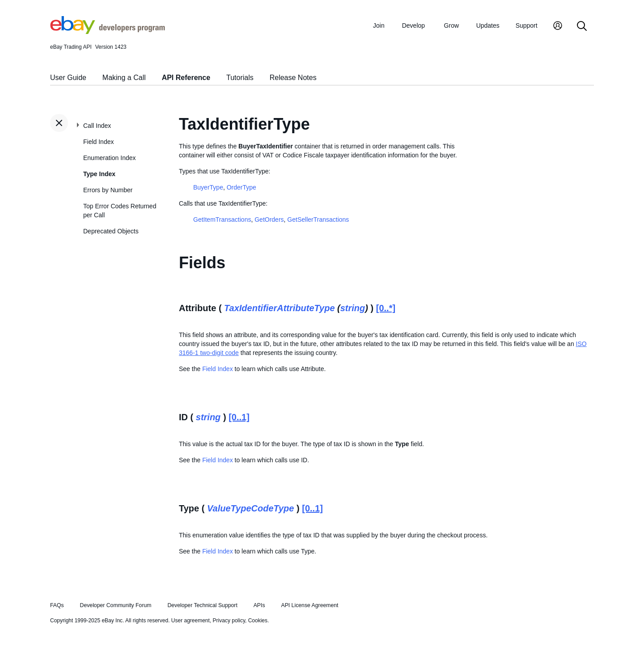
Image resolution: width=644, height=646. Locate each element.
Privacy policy (229, 621)
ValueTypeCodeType (251, 508)
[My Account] (558, 27)
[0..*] (386, 308)
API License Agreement (309, 605)
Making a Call (124, 78)
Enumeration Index (110, 158)
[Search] (582, 27)
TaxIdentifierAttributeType (279, 308)
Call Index (97, 126)
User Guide (68, 78)
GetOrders (269, 220)
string (353, 308)
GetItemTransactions (222, 220)
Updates (488, 25)
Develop (413, 25)
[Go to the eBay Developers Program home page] (108, 32)
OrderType (241, 187)
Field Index (98, 142)
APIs (259, 605)
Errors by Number (108, 190)
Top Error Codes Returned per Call (120, 211)
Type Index (99, 174)
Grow (451, 25)
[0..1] (239, 417)
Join (379, 25)
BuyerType (208, 187)
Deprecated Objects (111, 231)
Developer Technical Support (202, 605)
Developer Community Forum (116, 605)
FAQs (57, 605)
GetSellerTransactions (318, 220)
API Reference (186, 78)
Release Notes (293, 78)
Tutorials (240, 78)
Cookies (258, 621)
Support (527, 25)
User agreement (191, 621)
